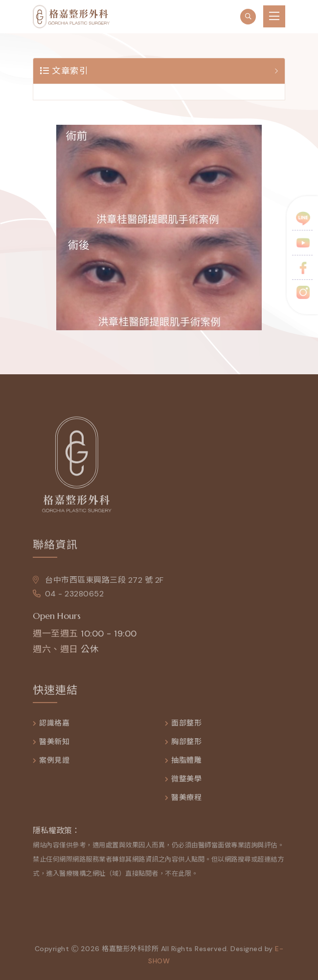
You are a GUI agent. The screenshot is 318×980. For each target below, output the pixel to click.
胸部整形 (186, 744)
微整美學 (186, 782)
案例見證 (54, 763)
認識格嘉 (54, 726)
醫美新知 (54, 744)
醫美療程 (186, 800)
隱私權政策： (56, 833)
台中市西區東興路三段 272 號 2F (98, 582)
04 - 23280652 (68, 596)
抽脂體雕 (186, 763)
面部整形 (186, 726)
